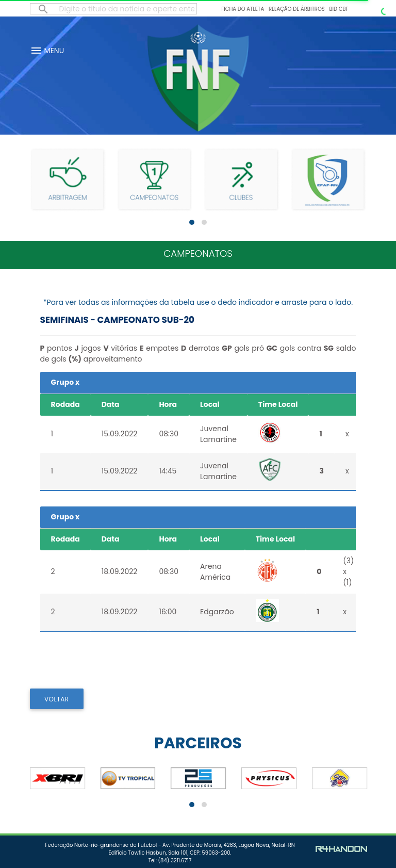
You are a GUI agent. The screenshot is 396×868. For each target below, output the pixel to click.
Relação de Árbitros (297, 9)
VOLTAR (57, 699)
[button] (192, 222)
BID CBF (339, 9)
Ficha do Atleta (243, 9)
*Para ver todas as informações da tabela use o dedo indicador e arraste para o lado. (198, 302)
